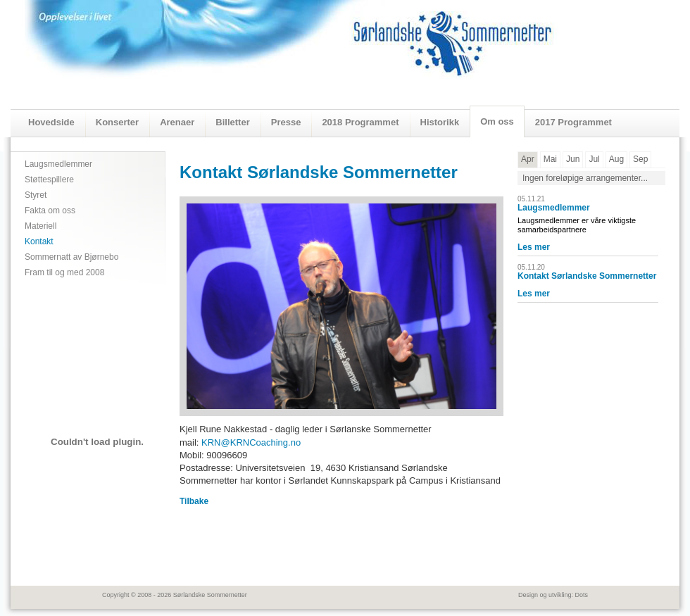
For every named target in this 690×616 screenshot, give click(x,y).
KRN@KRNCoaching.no (251, 442)
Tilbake (194, 501)
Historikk (440, 122)
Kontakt (39, 241)
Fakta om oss (50, 210)
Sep (640, 159)
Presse (286, 122)
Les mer (534, 247)
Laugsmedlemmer (58, 164)
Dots (581, 595)
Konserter (117, 122)
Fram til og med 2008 (64, 272)
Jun (573, 159)
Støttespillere (49, 180)
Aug (616, 159)
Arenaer (177, 122)
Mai (550, 159)
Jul (594, 159)
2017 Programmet (573, 122)
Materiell (40, 226)
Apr (528, 159)
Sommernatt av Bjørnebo (71, 257)
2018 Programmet (360, 122)
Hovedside (51, 122)
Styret (36, 195)
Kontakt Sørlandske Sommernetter (587, 276)
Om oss (497, 121)
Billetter (232, 122)
